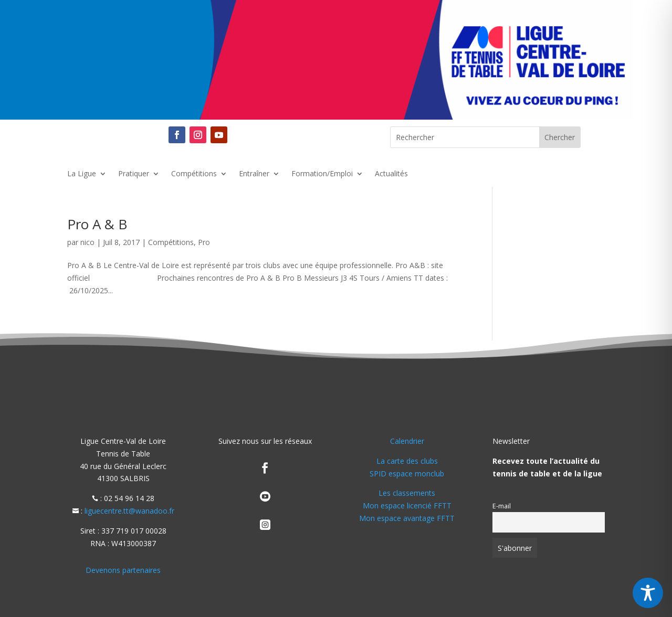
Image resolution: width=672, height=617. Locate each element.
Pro (204, 242)
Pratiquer (134, 174)
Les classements (407, 493)
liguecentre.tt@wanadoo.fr (129, 511)
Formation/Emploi (322, 174)
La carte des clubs (407, 461)
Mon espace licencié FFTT (407, 506)
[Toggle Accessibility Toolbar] (648, 593)
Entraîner (254, 174)
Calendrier (407, 441)
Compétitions (194, 174)
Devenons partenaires (123, 570)
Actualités (391, 174)
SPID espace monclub (407, 474)
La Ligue (82, 174)
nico (87, 242)
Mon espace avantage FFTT (407, 518)
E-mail (502, 506)
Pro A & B (97, 224)
